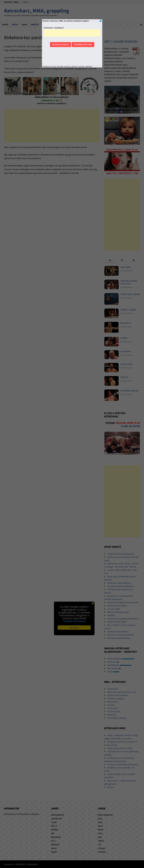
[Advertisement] (72, 33)
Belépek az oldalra (61, 45)
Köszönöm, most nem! (83, 45)
